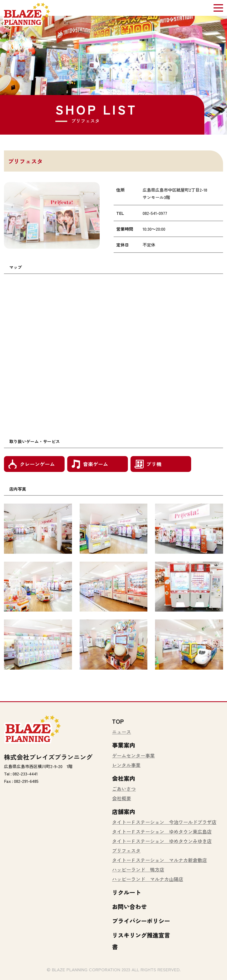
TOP (118, 721)
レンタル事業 (126, 765)
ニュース (122, 732)
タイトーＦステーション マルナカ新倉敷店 (160, 860)
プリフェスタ (126, 850)
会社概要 (122, 798)
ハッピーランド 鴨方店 (138, 869)
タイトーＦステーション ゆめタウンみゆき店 (162, 841)
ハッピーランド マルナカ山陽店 (148, 879)
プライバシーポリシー (141, 921)
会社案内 (124, 778)
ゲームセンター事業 (133, 755)
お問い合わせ (129, 906)
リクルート (127, 892)
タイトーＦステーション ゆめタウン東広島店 (162, 831)
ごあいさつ (124, 789)
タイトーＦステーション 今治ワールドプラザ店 (164, 822)
